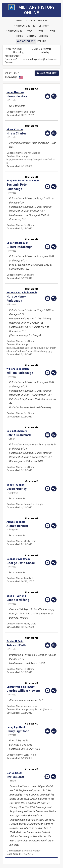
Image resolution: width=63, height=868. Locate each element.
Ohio (36, 49)
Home (8, 49)
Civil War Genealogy (19, 50)
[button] (24, 92)
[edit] (54, 96)
